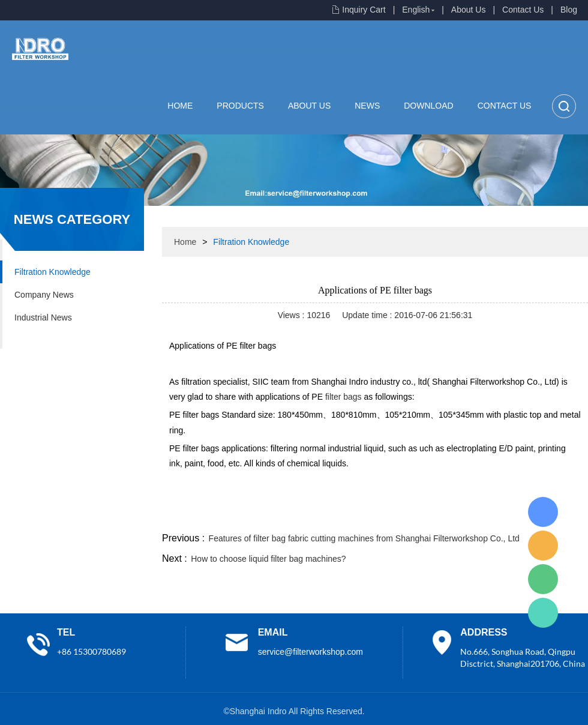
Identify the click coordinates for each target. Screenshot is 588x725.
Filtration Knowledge (52, 272)
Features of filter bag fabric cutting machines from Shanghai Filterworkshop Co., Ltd (364, 538)
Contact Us (523, 10)
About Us (469, 10)
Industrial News (43, 317)
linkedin (567, 516)
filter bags (343, 397)
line (406, 516)
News (367, 106)
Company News (44, 295)
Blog (569, 10)
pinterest (502, 516)
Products (240, 106)
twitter (437, 516)
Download (428, 106)
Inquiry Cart (364, 10)
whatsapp (470, 516)
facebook (373, 516)
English (416, 10)
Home (180, 106)
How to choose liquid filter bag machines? (268, 559)
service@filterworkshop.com (310, 652)
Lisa (543, 512)
